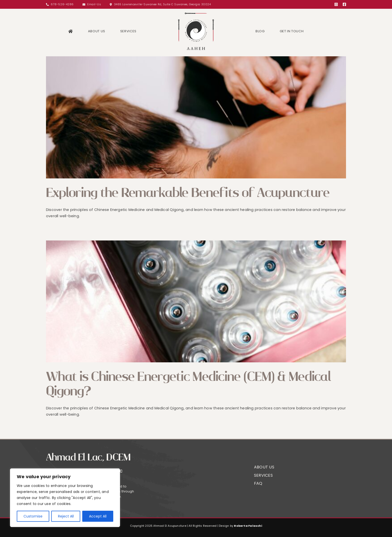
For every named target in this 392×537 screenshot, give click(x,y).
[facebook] (344, 4)
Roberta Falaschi (248, 526)
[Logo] (196, 13)
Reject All (66, 516)
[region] (65, 498)
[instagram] (336, 4)
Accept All (98, 516)
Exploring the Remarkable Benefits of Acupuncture (188, 193)
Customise (33, 516)
